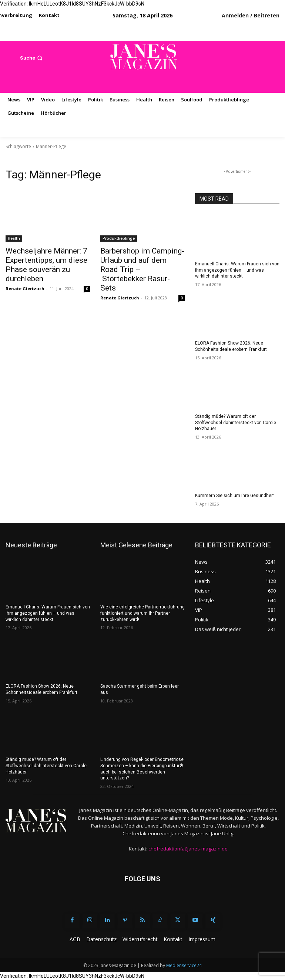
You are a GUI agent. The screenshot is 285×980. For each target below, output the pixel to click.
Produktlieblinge (119, 238)
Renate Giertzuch (25, 288)
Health (14, 238)
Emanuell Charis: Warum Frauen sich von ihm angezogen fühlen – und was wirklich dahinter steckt (237, 270)
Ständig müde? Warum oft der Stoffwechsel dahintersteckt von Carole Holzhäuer (236, 423)
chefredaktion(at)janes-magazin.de (188, 849)
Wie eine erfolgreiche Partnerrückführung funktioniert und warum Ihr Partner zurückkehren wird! (142, 613)
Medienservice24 (184, 965)
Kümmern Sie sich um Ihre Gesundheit (234, 496)
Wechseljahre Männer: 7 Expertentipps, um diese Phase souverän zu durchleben (46, 265)
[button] (32, 58)
